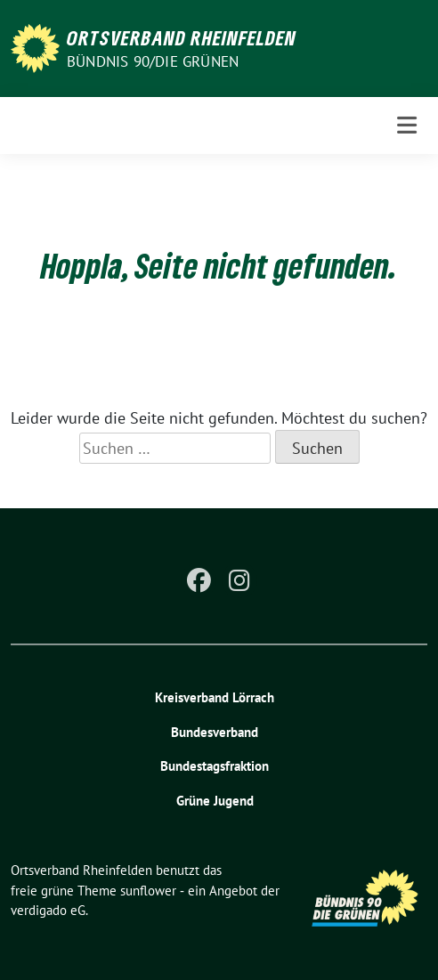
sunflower (148, 891)
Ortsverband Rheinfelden (182, 37)
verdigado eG (48, 910)
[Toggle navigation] (407, 125)
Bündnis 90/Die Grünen (153, 61)
